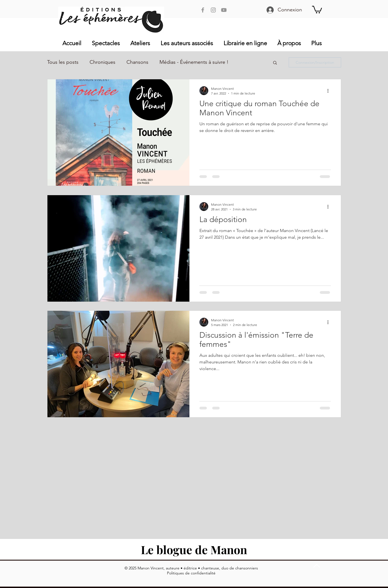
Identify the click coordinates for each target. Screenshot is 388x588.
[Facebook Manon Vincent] (203, 10)
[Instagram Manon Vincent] (213, 10)
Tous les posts (63, 62)
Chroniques (102, 62)
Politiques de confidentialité (191, 573)
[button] (317, 9)
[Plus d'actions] (330, 91)
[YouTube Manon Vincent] (224, 10)
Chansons (137, 62)
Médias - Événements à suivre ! (194, 62)
